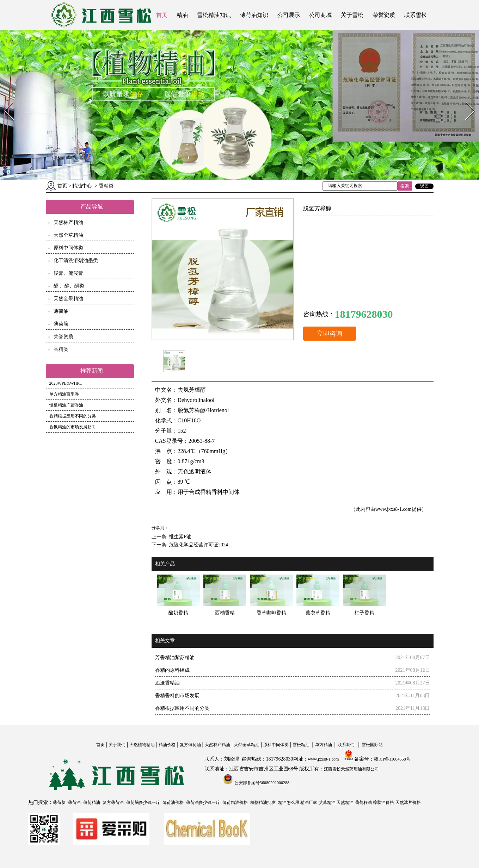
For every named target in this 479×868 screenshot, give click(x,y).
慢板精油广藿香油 (66, 405)
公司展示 (289, 15)
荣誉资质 (384, 15)
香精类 (61, 349)
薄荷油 (61, 311)
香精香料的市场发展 (177, 696)
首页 (162, 15)
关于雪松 (352, 15)
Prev (5, 100)
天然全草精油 (68, 235)
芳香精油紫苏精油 (175, 658)
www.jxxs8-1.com (394, 509)
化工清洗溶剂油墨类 (76, 261)
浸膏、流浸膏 (68, 273)
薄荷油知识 (254, 15)
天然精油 (345, 802)
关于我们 (117, 745)
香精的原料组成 (172, 670)
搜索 (405, 186)
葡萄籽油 (363, 802)
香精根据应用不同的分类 (73, 416)
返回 (424, 186)
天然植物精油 (142, 745)
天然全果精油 (68, 299)
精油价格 (167, 745)
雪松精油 (301, 745)
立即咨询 (330, 334)
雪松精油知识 (214, 15)
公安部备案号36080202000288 (261, 783)
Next (466, 100)
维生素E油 (180, 537)
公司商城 (320, 15)
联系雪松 (416, 15)
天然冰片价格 (408, 802)
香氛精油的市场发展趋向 (73, 427)
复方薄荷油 (190, 745)
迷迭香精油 (167, 683)
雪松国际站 (372, 745)
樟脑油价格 (383, 802)
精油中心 (82, 186)
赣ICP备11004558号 (392, 759)
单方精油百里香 (64, 394)
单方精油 (324, 745)
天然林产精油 (68, 222)
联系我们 (346, 745)
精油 (182, 15)
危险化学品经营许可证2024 (198, 545)
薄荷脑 (61, 324)
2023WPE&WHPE (66, 383)
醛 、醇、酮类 (69, 286)
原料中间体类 (68, 248)
